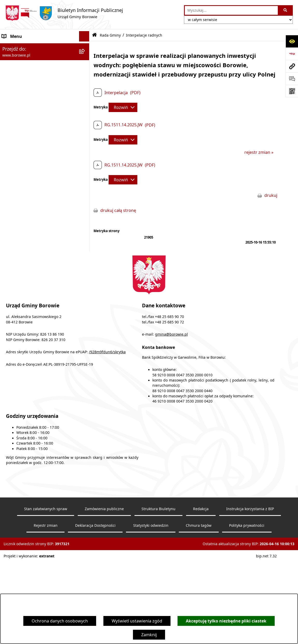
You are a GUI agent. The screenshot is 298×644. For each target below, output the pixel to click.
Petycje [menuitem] (9, 280)
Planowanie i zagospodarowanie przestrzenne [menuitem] (34, 266)
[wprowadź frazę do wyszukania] (231, 10)
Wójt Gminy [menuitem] (13, 78)
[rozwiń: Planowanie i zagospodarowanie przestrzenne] (85, 263)
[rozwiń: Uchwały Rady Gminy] (85, 132)
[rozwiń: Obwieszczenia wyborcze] (85, 68)
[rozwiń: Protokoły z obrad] (85, 173)
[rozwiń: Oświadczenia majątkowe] (85, 232)
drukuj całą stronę (118, 210)
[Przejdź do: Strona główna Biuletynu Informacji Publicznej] (94, 35)
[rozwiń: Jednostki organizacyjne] (85, 211)
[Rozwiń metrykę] (123, 107)
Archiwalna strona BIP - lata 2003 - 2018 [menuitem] (41, 317)
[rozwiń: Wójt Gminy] (85, 78)
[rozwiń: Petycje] (85, 280)
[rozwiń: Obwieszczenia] (85, 57)
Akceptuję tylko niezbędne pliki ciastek (226, 621)
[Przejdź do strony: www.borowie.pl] (292, 66)
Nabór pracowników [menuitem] (22, 253)
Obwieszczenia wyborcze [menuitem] (27, 67)
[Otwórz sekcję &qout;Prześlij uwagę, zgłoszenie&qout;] (292, 79)
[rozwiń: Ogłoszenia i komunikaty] (85, 47)
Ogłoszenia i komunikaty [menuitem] (26, 47)
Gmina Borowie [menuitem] (17, 201)
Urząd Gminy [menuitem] (15, 88)
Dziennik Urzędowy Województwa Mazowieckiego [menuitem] (36, 293)
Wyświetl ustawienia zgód (137, 621)
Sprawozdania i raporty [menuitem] (25, 242)
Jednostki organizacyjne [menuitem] (25, 211)
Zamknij (149, 635)
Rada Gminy (110, 35)
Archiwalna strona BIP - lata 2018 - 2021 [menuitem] (41, 307)
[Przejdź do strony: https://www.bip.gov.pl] (292, 54)
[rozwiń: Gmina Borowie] (85, 201)
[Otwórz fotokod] (292, 91)
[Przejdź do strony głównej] (64, 13)
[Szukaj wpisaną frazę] (286, 10)
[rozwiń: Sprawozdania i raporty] (85, 242)
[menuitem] (45, 115)
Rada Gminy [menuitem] (14, 99)
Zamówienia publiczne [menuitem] (24, 221)
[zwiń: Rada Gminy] (85, 99)
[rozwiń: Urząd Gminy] (85, 88)
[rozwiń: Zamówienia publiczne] (85, 222)
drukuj (271, 195)
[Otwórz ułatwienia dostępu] (292, 41)
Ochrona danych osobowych (60, 621)
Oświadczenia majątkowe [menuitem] (27, 232)
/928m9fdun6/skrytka (107, 442)
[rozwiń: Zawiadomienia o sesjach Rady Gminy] (85, 112)
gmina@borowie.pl (171, 424)
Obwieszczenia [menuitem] (17, 57)
